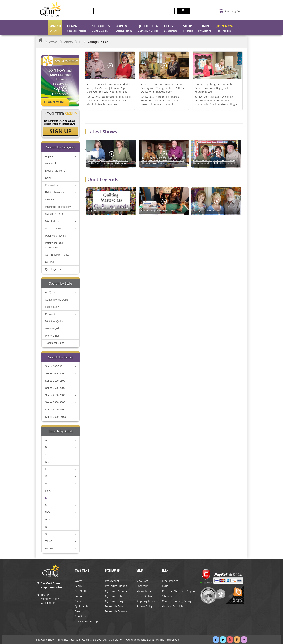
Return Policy (144, 606)
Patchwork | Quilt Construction (55, 245)
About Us (80, 616)
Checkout (142, 586)
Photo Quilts (52, 336)
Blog (78, 611)
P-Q (47, 520)
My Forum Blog (114, 601)
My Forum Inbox (115, 596)
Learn (78, 586)
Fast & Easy (52, 307)
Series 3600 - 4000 (56, 417)
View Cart (142, 581)
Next (242, 154)
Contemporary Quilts (57, 300)
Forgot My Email (115, 606)
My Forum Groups (116, 591)
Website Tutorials (173, 606)
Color (48, 178)
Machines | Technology (58, 207)
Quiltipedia (82, 606)
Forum (79, 596)
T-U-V (48, 541)
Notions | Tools (53, 228)
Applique (50, 156)
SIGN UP (61, 131)
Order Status (144, 596)
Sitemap (167, 596)
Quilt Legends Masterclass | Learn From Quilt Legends (110, 209)
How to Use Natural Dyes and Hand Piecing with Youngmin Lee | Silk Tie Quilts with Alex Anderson (163, 88)
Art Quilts (50, 292)
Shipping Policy (146, 601)
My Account (112, 581)
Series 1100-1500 (55, 381)
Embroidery (52, 185)
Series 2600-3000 (55, 402)
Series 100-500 (54, 366)
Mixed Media (52, 221)
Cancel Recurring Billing (177, 601)
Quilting (49, 262)
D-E (47, 462)
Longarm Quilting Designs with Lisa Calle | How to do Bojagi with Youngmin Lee (216, 88)
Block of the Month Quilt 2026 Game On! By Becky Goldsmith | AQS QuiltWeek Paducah (214, 162)
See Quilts (81, 591)
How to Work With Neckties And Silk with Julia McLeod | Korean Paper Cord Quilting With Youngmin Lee (108, 88)
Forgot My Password (117, 611)
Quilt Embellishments (57, 255)
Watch (79, 581)
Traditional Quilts (55, 343)
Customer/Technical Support (179, 591)
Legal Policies (170, 581)
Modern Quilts (53, 329)
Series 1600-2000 (55, 388)
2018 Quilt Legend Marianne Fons (157, 211)
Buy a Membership (86, 621)
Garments (51, 314)
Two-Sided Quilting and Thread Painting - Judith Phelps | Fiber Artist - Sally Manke (108, 162)
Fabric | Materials (55, 192)
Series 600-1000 (54, 373)
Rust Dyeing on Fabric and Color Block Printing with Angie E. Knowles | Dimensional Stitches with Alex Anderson (162, 161)
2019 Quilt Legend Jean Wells (208, 211)
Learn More (55, 102)
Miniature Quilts (54, 321)
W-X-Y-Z (50, 548)
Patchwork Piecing (55, 236)
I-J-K (48, 491)
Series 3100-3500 (55, 410)
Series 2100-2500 (55, 395)
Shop (78, 601)
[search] (134, 11)
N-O (47, 512)
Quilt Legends (53, 269)
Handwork (51, 163)
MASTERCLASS (55, 214)
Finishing (50, 200)
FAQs (165, 586)
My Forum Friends (116, 586)
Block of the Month (56, 171)
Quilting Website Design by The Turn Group (153, 640)
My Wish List (144, 591)
